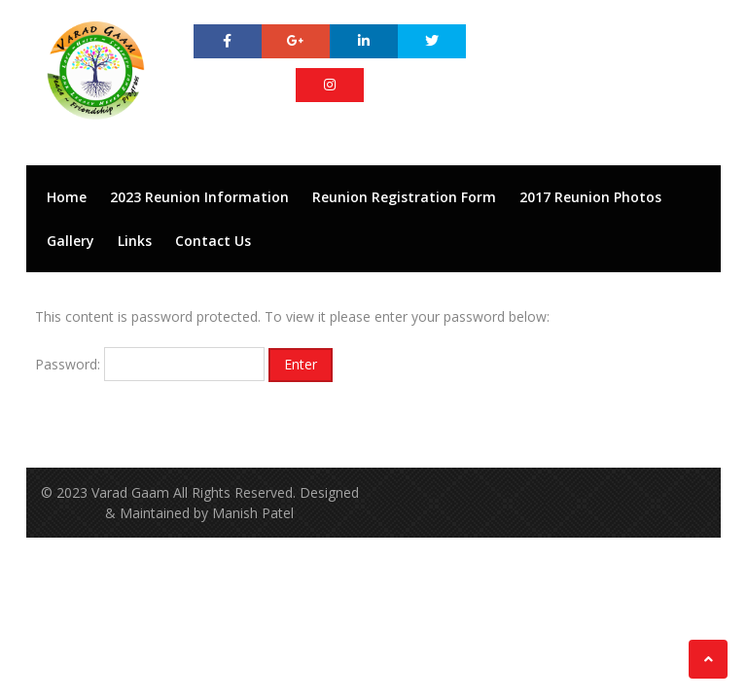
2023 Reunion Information (199, 197)
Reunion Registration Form (404, 197)
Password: (150, 364)
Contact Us (213, 241)
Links (135, 241)
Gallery (71, 241)
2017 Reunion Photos (590, 197)
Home (67, 197)
